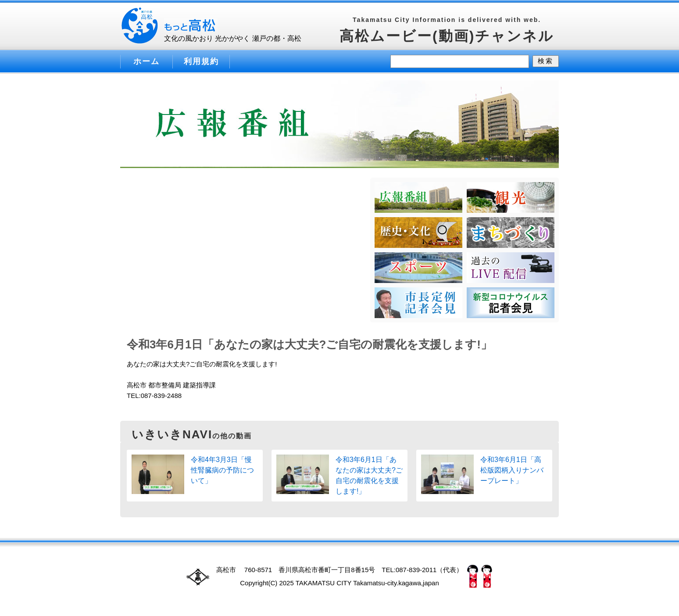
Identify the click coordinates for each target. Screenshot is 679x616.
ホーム (147, 61)
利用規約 (201, 61)
